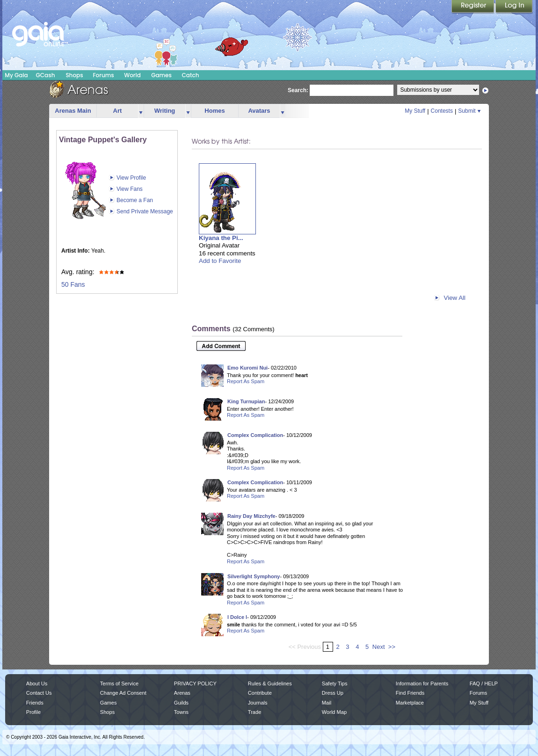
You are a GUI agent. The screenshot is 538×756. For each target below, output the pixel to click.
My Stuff (415, 111)
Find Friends (410, 693)
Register (473, 7)
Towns (181, 712)
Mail (327, 703)
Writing (165, 111)
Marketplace (410, 703)
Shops (74, 75)
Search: (298, 90)
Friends (35, 703)
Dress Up (333, 693)
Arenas (182, 693)
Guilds (181, 703)
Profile (33, 712)
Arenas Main (73, 111)
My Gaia (16, 75)
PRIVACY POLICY (195, 683)
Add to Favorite (220, 261)
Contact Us (39, 693)
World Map (334, 712)
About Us (37, 683)
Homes (214, 111)
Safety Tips (335, 683)
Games (161, 75)
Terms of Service (119, 683)
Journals (258, 703)
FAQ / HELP (484, 683)
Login (514, 7)
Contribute (260, 693)
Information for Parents (422, 683)
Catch (191, 75)
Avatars (259, 111)
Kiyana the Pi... (221, 238)
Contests (442, 111)
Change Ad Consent (123, 693)
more (141, 111)
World (132, 75)
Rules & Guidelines (270, 683)
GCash (46, 75)
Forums (103, 75)
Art (118, 111)
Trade (254, 712)
